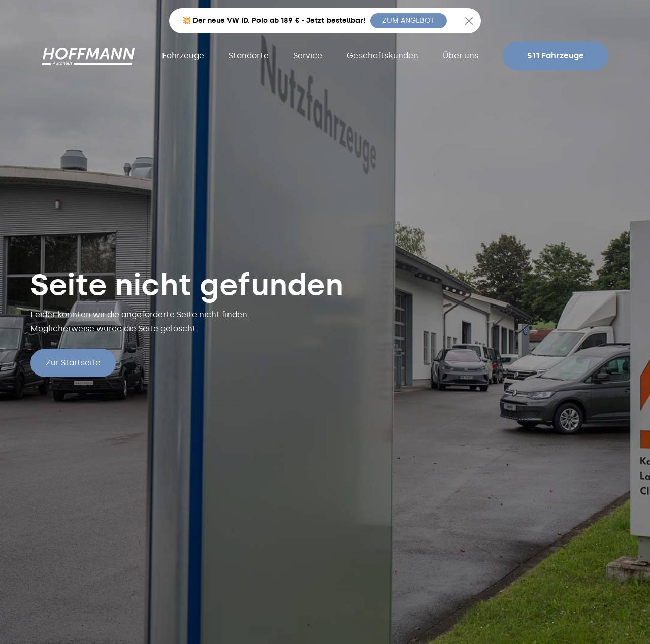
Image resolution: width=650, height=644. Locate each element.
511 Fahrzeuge (556, 56)
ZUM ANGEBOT (409, 21)
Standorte (249, 56)
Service (308, 56)
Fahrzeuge (183, 56)
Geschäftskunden (383, 56)
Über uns (461, 56)
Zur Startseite (73, 363)
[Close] (469, 21)
